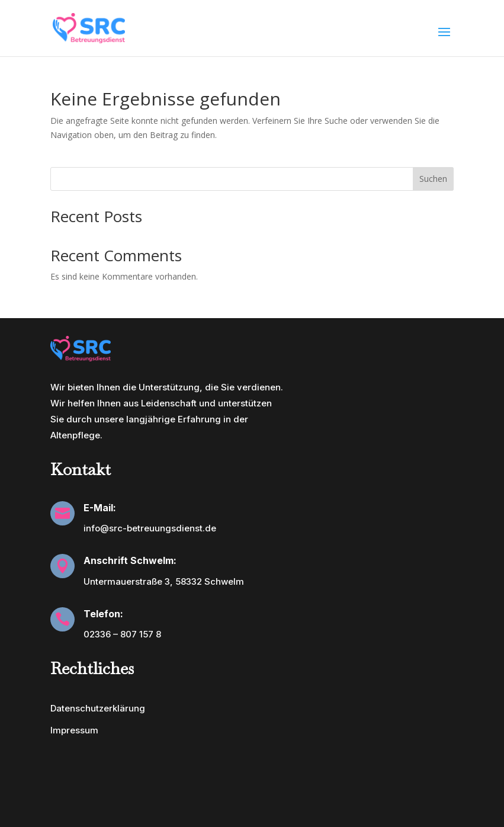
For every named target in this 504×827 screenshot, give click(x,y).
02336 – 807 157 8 (122, 634)
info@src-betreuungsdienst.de (150, 528)
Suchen (433, 179)
